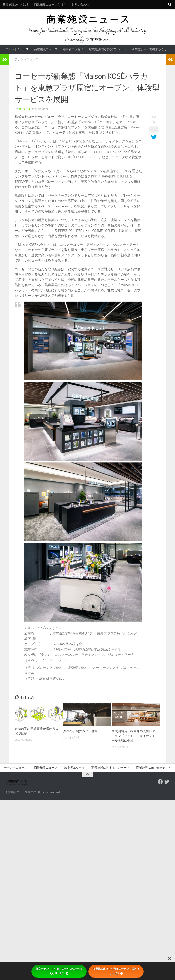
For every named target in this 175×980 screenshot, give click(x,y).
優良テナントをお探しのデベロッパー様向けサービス (59, 971)
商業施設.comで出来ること (149, 49)
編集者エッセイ (73, 49)
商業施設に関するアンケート (108, 49)
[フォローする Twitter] (167, 782)
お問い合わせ (80, 5)
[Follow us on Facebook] (160, 782)
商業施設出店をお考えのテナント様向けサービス (116, 971)
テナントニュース (17, 49)
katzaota (24, 109)
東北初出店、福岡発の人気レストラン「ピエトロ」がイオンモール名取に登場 (133, 736)
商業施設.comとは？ (16, 5)
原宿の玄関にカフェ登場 (80, 731)
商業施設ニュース (46, 49)
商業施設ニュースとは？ (50, 5)
